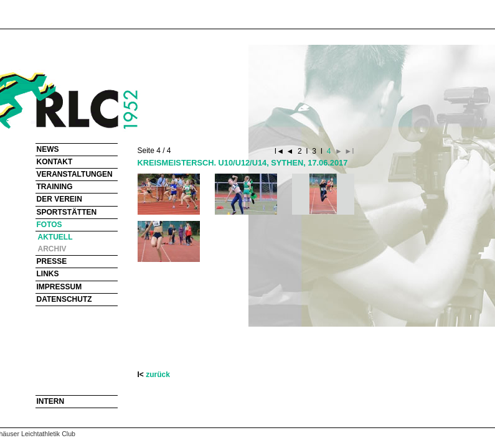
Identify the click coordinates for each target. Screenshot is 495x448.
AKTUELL (55, 237)
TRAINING (55, 187)
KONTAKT (55, 162)
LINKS (48, 274)
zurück (158, 375)
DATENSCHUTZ (64, 299)
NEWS (48, 149)
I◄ (280, 151)
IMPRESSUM (59, 287)
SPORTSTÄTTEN (67, 212)
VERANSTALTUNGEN (75, 174)
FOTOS (49, 225)
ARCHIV (52, 249)
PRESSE (52, 261)
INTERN (51, 401)
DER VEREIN (59, 199)
